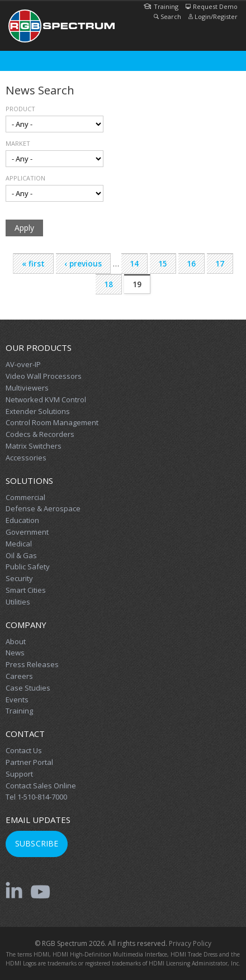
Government (27, 532)
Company (26, 625)
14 (134, 264)
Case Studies (28, 688)
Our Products (39, 348)
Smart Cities (26, 590)
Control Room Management (52, 422)
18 (108, 284)
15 (163, 264)
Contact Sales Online (41, 786)
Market (18, 143)
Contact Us (24, 750)
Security (19, 578)
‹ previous (83, 264)
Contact (25, 734)
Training (161, 6)
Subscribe (37, 843)
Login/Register (213, 16)
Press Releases (32, 664)
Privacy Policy (190, 943)
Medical (19, 544)
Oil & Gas (21, 555)
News (15, 653)
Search (167, 16)
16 (191, 264)
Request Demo (212, 6)
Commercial (25, 497)
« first (33, 264)
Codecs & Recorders (40, 434)
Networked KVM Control (46, 399)
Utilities (18, 602)
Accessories (26, 458)
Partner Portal (29, 762)
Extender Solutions (38, 411)
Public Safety (28, 567)
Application (25, 178)
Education (22, 520)
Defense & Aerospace (43, 508)
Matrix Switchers (34, 446)
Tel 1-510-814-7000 (36, 797)
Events (17, 700)
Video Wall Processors (44, 376)
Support (19, 774)
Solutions (29, 481)
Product (20, 109)
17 (220, 264)
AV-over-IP (23, 364)
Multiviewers (27, 388)
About (16, 641)
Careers (19, 676)
